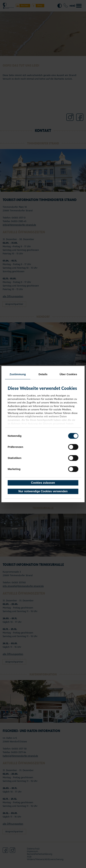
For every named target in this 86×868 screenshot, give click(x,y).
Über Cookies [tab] (68, 374)
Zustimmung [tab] (18, 374)
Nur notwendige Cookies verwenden (43, 491)
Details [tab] (43, 374)
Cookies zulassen (43, 483)
